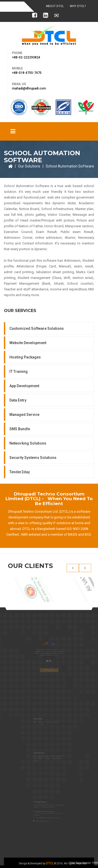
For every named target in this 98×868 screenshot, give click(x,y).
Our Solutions (29, 166)
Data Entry (18, 400)
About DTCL (55, 6)
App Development (24, 386)
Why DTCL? (78, 6)
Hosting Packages (25, 357)
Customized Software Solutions (37, 328)
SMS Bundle (20, 429)
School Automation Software (70, 166)
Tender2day (20, 472)
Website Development (28, 343)
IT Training (19, 372)
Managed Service (24, 415)
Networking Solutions (28, 443)
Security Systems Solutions (33, 458)
